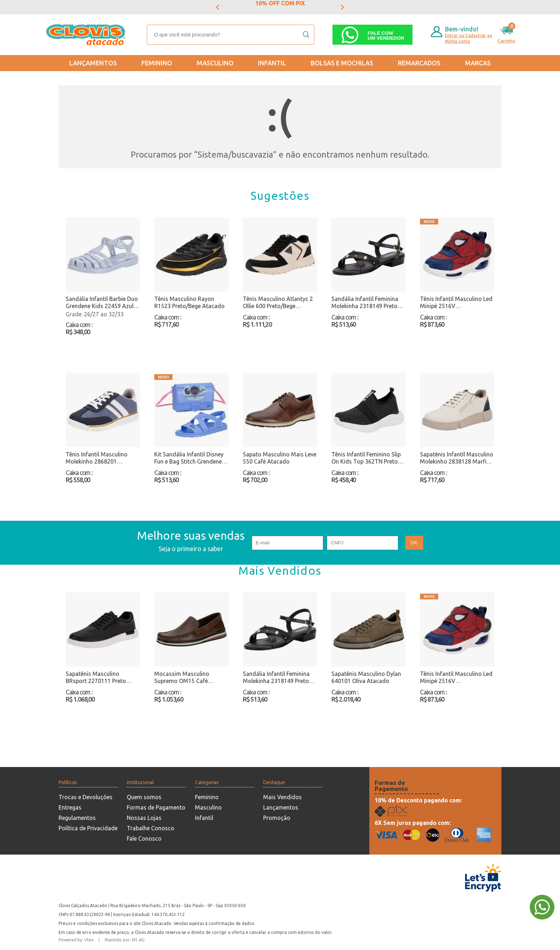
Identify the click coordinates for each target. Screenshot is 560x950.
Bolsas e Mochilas (342, 63)
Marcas (478, 63)
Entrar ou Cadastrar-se (469, 36)
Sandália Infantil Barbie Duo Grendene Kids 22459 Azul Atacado (102, 303)
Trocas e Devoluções (86, 797)
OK (414, 543)
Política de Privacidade (88, 828)
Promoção (277, 818)
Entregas (70, 807)
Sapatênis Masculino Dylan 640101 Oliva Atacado (366, 677)
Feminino (157, 63)
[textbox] (231, 35)
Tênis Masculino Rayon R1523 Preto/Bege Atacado (189, 302)
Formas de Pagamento (156, 807)
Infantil (272, 63)
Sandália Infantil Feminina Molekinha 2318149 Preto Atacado (365, 303)
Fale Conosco (144, 838)
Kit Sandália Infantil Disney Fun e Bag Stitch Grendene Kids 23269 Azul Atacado (189, 458)
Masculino (215, 63)
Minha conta (457, 41)
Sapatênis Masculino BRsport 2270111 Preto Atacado (96, 677)
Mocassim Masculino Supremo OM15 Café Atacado (182, 677)
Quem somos (144, 797)
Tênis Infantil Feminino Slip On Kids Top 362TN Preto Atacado (366, 458)
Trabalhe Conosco (151, 828)
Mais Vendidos (282, 797)
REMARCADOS (419, 63)
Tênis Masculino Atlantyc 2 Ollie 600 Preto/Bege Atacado (278, 303)
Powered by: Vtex (76, 940)
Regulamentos (77, 818)
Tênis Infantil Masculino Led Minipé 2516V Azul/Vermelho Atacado (456, 303)
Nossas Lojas (144, 818)
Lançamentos (93, 63)
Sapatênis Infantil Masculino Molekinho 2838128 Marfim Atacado (457, 458)
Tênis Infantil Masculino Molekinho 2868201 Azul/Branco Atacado (97, 458)
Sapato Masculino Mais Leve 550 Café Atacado (280, 458)
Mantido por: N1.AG (125, 940)
